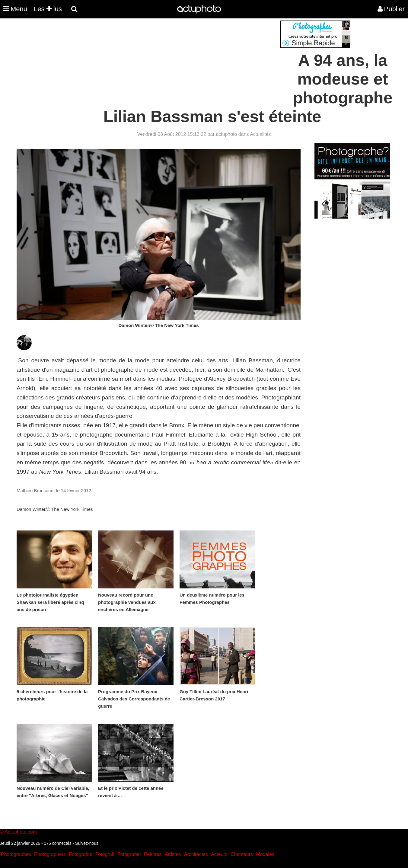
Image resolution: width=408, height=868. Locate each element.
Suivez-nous (87, 843)
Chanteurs (242, 854)
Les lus (48, 9)
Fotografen (129, 854)
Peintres (153, 854)
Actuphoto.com (21, 832)
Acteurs (219, 854)
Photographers (50, 854)
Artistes (173, 854)
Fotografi (105, 854)
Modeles (265, 854)
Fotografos (81, 854)
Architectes (196, 854)
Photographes (16, 854)
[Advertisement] (167, 63)
